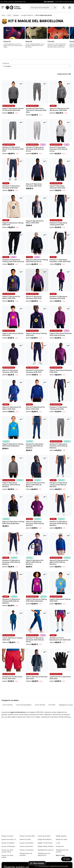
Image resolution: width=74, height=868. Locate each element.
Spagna (16, 15)
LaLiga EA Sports (27, 15)
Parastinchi (60, 846)
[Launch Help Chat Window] (67, 859)
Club (9, 15)
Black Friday (60, 855)
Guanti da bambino (26, 846)
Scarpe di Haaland (8, 843)
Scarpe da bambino (27, 843)
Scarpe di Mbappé (8, 846)
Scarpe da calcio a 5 (9, 839)
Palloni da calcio (25, 839)
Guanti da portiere (44, 836)
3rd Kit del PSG (8, 695)
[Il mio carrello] (70, 8)
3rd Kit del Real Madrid (24, 695)
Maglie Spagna (61, 836)
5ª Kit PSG (52, 695)
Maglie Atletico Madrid (46, 846)
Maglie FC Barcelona (45, 843)
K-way (58, 843)
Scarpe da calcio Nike (27, 836)
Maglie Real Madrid (45, 839)
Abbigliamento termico (46, 850)
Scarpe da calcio (7, 836)
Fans (3, 15)
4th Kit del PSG (40, 695)
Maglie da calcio (62, 839)
